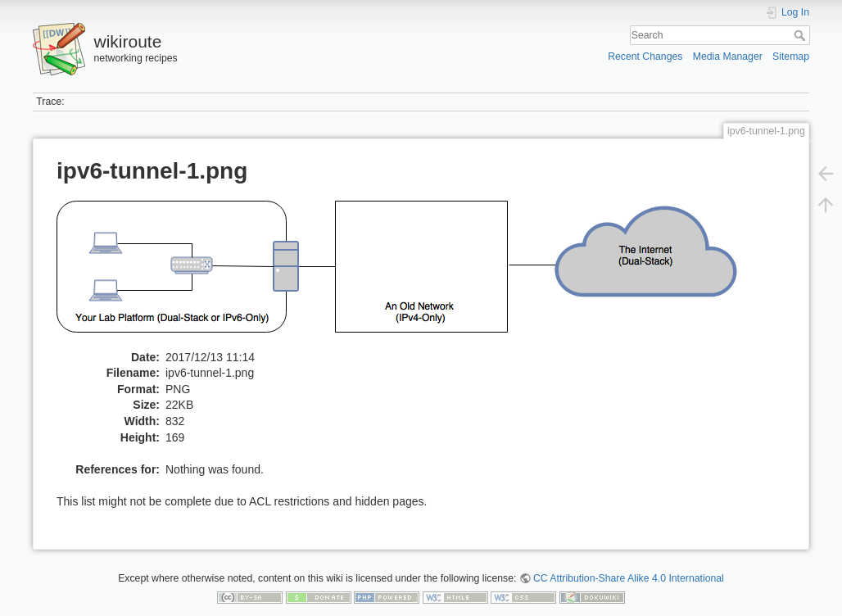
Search (801, 35)
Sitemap (791, 57)
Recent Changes (645, 57)
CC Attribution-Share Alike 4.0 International (629, 578)
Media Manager (728, 57)
